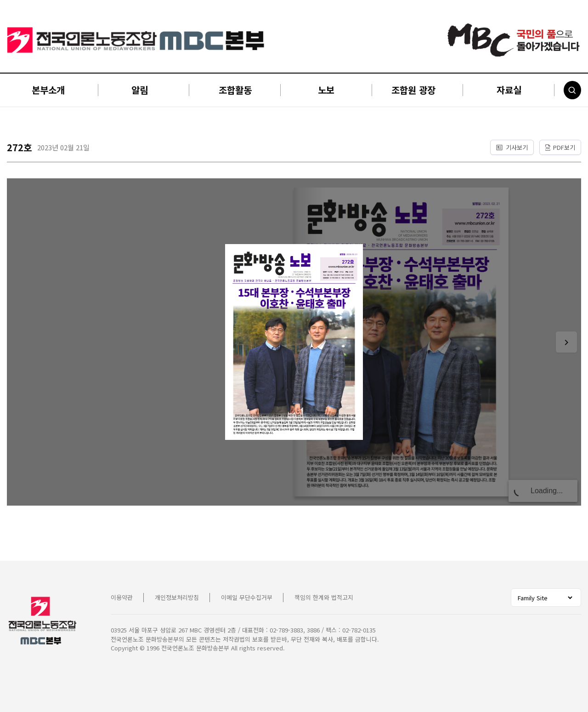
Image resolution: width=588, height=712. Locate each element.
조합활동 (235, 90)
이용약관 (122, 597)
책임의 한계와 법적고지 (324, 597)
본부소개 (48, 90)
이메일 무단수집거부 (247, 597)
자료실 (509, 90)
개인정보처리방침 (177, 597)
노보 (326, 90)
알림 (140, 90)
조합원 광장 (413, 90)
